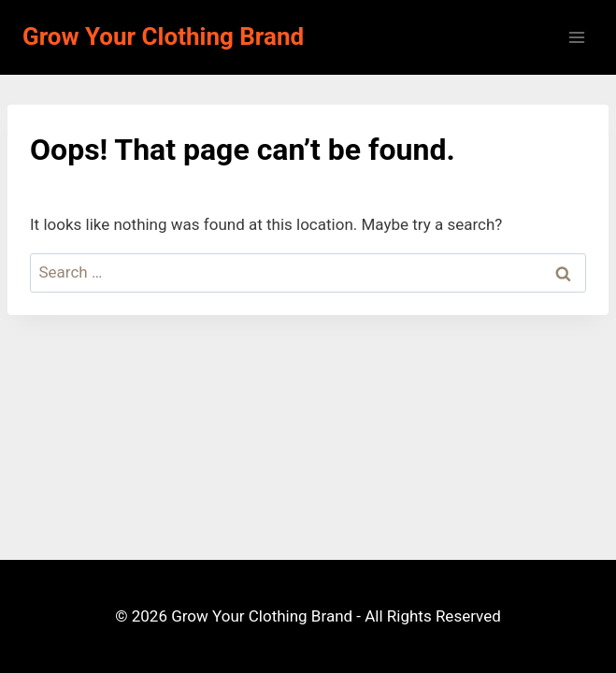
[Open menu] (576, 37)
